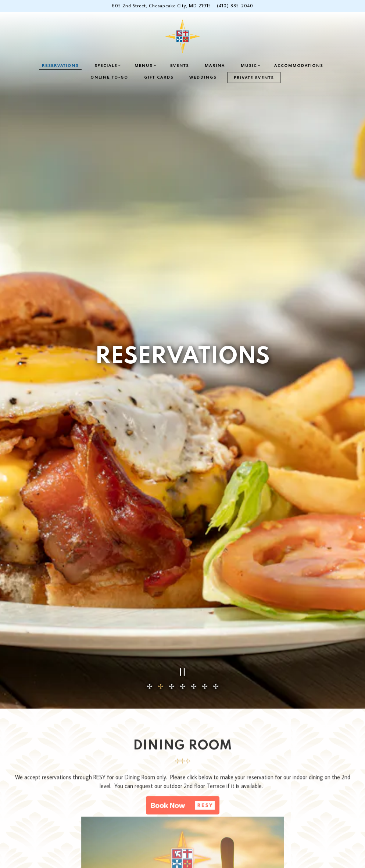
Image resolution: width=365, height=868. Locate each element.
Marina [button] (215, 65)
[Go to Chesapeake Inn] (161, 6)
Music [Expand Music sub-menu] (252, 65)
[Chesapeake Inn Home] (183, 36)
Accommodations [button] (299, 65)
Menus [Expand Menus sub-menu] (146, 65)
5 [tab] (194, 602)
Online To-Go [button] (109, 77)
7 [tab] (216, 602)
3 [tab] (172, 602)
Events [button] (180, 65)
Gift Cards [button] (159, 77)
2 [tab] (161, 602)
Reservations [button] (60, 65)
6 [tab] (205, 602)
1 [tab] (150, 602)
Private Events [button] (254, 77)
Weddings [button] (203, 77)
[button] (183, 723)
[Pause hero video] (182, 588)
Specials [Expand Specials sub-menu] (109, 65)
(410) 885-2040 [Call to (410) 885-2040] (235, 6)
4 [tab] (183, 602)
